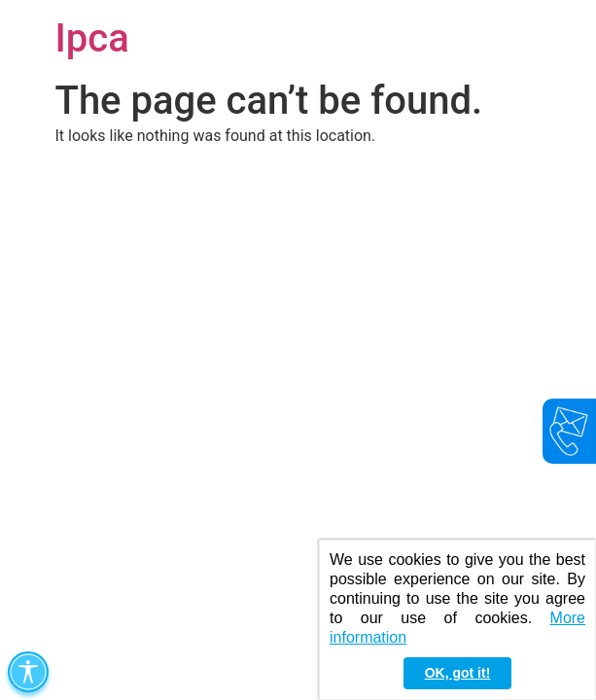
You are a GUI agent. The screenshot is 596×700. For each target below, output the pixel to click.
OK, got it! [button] (458, 673)
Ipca (92, 38)
